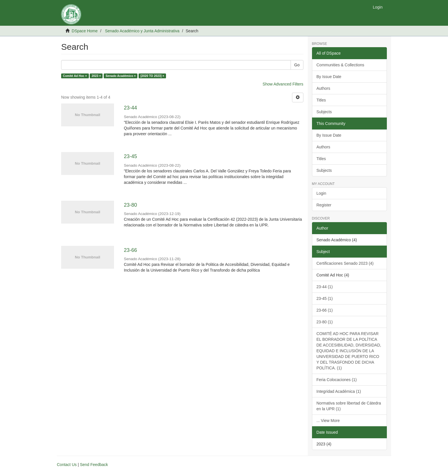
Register (324, 205)
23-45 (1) (325, 298)
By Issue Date (329, 77)
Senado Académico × (121, 76)
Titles (321, 100)
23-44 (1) (325, 287)
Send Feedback (94, 465)
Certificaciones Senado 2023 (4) (345, 263)
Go (297, 65)
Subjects (324, 112)
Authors (323, 88)
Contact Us (67, 465)
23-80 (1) (325, 322)
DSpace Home (85, 31)
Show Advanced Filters (283, 84)
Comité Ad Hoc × (75, 76)
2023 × (96, 76)
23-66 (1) (325, 310)
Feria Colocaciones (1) (337, 380)
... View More (328, 421)
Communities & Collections (340, 65)
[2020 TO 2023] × (152, 76)
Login (321, 193)
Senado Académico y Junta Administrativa (142, 31)
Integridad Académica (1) (339, 391)
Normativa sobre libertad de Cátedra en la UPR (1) (349, 406)
